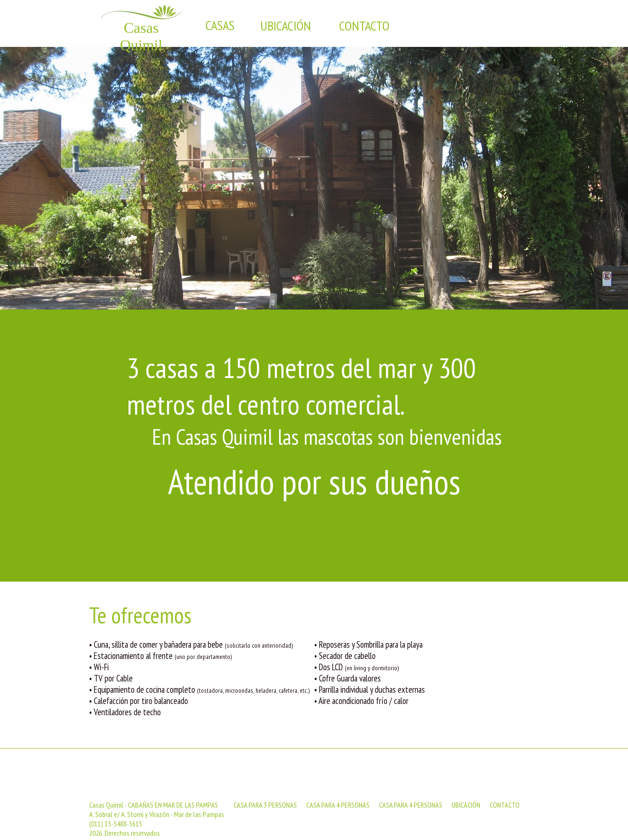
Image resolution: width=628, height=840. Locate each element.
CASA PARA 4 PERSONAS (338, 805)
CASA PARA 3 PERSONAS (265, 805)
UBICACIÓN (466, 805)
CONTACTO (505, 805)
